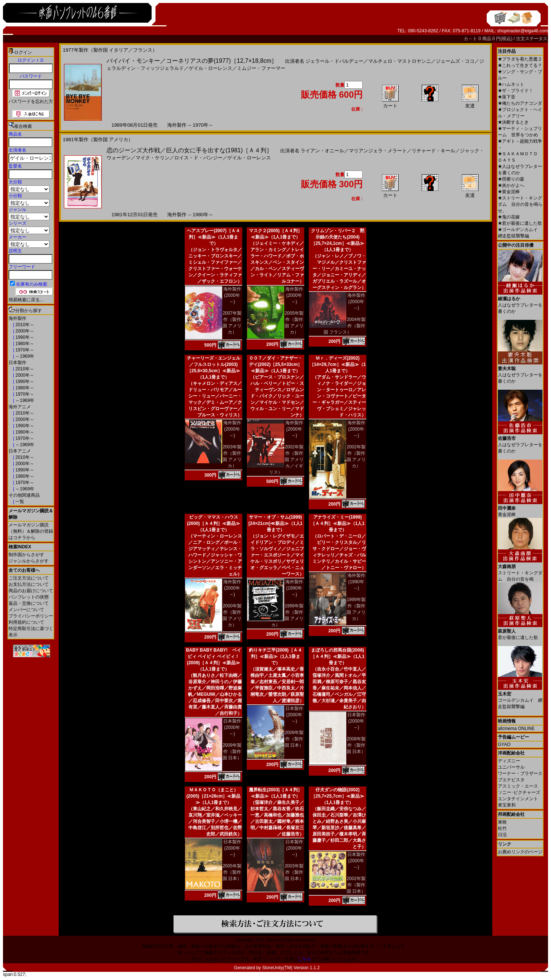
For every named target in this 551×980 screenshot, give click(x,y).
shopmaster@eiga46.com (523, 31)
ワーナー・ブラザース (520, 773)
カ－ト (471, 39)
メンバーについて (26, 610)
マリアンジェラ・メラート (378, 151)
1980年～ (24, 344)
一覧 (19, 502)
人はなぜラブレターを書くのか (520, 302)
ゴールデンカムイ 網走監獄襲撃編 (520, 697)
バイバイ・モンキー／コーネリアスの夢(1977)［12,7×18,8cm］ (192, 61)
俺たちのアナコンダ (520, 103)
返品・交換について (29, 603)
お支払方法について (29, 584)
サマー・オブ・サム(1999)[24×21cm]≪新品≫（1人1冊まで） (275, 523)
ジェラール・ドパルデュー (334, 61)
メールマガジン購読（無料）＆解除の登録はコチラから (31, 531)
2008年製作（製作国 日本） (356, 745)
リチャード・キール (433, 151)
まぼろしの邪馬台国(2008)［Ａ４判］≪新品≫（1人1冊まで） (338, 656)
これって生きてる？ (520, 65)
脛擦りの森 (511, 179)
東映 (502, 822)
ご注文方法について (29, 578)
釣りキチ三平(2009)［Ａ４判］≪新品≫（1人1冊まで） (275, 656)
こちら (305, 959)
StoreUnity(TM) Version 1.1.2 (291, 968)
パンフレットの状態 (29, 597)
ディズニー (509, 761)
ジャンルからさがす (29, 561)
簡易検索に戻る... (26, 300)
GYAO (504, 744)
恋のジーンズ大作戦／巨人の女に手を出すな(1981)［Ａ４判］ (189, 150)
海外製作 (17, 318)
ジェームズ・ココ (455, 61)
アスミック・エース (518, 786)
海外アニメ (20, 407)
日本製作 (17, 363)
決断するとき (513, 122)
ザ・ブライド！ (516, 91)
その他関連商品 (24, 495)
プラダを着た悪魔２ (520, 59)
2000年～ (24, 331)
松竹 (502, 828)
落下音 (507, 97)
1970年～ (24, 350)
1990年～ (24, 337)
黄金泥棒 (509, 192)
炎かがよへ (511, 185)
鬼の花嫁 (509, 217)
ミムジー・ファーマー (261, 68)
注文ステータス (532, 39)
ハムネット (511, 84)
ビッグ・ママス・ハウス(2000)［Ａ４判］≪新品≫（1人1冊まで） (213, 523)
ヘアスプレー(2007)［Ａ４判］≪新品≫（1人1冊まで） (213, 237)
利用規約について (26, 622)
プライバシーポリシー (31, 616)
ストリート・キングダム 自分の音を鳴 (520, 570)
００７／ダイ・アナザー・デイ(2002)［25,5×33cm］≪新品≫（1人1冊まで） (276, 364)
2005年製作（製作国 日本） (232, 872)
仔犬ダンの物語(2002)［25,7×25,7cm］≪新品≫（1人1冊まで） (338, 796)
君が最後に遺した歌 (520, 223)
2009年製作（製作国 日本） (232, 752)
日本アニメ (20, 451)
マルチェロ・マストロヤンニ (400, 61)
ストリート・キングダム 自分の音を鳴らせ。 (520, 204)
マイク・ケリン (153, 158)
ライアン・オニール (322, 151)
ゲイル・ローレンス (210, 68)
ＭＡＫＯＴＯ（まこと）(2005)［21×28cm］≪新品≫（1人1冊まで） (214, 796)
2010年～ (24, 325)
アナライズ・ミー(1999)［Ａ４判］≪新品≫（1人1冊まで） (338, 523)
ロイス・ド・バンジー (198, 158)
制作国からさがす (26, 555)
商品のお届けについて (31, 591)
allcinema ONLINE (516, 728)
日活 (502, 835)
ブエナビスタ (511, 780)
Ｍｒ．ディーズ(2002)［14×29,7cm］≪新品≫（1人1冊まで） (338, 364)
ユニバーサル (511, 767)
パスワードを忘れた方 (31, 101)
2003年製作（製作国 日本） (294, 872)
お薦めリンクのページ (520, 852)
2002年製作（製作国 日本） (356, 885)
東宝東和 (507, 805)
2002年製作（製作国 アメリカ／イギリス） (286, 460)
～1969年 (24, 356)
